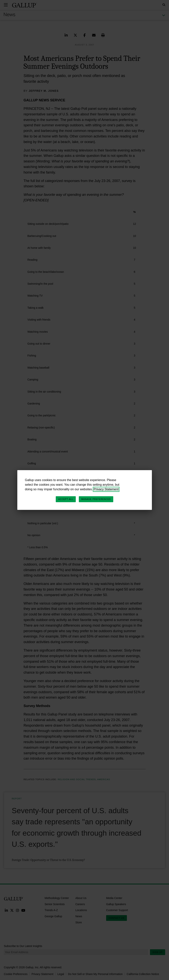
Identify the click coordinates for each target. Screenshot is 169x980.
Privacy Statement (106, 489)
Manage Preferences (96, 499)
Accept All (66, 499)
